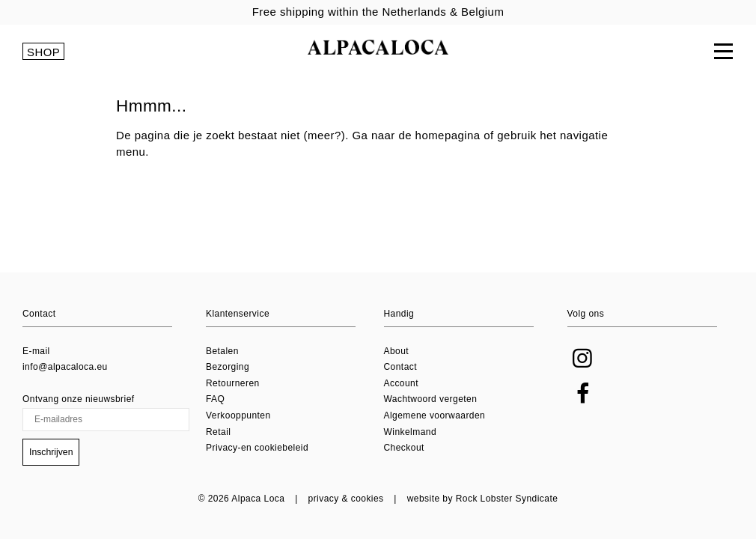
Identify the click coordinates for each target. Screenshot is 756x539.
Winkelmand (411, 432)
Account (402, 383)
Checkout (404, 448)
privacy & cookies (346, 499)
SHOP (43, 53)
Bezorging (228, 368)
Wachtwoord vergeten (431, 400)
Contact (401, 368)
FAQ (215, 400)
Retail (218, 432)
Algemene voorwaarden (435, 415)
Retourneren (233, 383)
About (397, 351)
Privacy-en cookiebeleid (257, 448)
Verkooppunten (238, 415)
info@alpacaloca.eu (65, 368)
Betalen (222, 351)
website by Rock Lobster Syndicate (483, 499)
